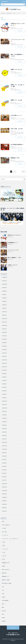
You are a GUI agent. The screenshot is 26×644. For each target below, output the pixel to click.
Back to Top (13, 628)
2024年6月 (4, 339)
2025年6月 (4, 298)
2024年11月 (5, 322)
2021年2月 (4, 477)
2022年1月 (4, 439)
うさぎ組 (14, 132)
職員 (3, 607)
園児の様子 (14, 29)
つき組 (13, 59)
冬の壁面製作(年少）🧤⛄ (13, 243)
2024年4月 (4, 346)
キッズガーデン (5, 535)
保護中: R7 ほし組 (16, 100)
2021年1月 (4, 480)
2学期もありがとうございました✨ (15, 235)
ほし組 (16, 59)
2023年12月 (5, 360)
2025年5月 (4, 301)
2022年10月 (5, 408)
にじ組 (3, 552)
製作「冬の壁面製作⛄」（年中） (14, 258)
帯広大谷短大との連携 (7, 583)
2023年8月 (4, 374)
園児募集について (6, 576)
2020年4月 (4, 511)
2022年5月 (4, 425)
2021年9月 (4, 453)
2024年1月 (4, 356)
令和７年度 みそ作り (17, 129)
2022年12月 (5, 401)
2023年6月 (4, 381)
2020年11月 (5, 487)
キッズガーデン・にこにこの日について (10, 539)
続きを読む (20, 31)
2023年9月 (4, 370)
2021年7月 (4, 460)
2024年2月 (4, 353)
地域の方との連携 (6, 580)
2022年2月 (4, 436)
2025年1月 (4, 315)
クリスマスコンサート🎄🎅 (13, 250)
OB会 (3, 521)
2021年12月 (5, 442)
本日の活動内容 (5, 601)
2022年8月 (4, 415)
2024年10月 (5, 326)
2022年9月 (4, 411)
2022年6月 (4, 422)
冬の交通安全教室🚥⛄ (17, 145)
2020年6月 (4, 504)
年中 (17, 29)
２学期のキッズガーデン (13, 265)
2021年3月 (4, 473)
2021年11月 (4, 446)
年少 (19, 29)
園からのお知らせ (6, 570)
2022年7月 (4, 418)
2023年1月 (4, 398)
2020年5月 (4, 508)
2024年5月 (4, 343)
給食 (3, 604)
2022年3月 (4, 432)
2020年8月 (4, 497)
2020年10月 (5, 491)
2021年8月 (4, 456)
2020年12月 (5, 484)
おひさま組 (18, 132)
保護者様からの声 (6, 563)
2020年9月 (4, 494)
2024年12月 (5, 319)
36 (15, 172)
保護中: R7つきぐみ (16, 69)
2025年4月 (4, 305)
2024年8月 (4, 332)
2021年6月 (4, 463)
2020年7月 (4, 501)
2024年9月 (4, 329)
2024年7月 (4, 336)
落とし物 (4, 611)
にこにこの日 (5, 549)
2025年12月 (5, 277)
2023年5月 (4, 384)
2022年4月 (4, 429)
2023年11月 (4, 363)
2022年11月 (5, 405)
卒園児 (3, 566)
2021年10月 (5, 449)
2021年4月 (4, 470)
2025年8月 (4, 291)
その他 (3, 542)
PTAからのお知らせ (6, 525)
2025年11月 (4, 281)
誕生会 (3, 618)
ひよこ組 (14, 133)
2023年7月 (4, 377)
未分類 (3, 597)
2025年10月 (5, 284)
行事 (24, 119)
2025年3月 (4, 308)
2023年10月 (5, 367)
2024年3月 (4, 350)
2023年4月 (4, 387)
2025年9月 (4, 288)
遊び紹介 (4, 621)
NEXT (24, 172)
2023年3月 (4, 391)
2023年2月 (4, 394)
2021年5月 (4, 466)
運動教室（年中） (16, 158)
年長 (21, 29)
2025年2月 (4, 312)
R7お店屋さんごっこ (16, 115)
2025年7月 (4, 295)
